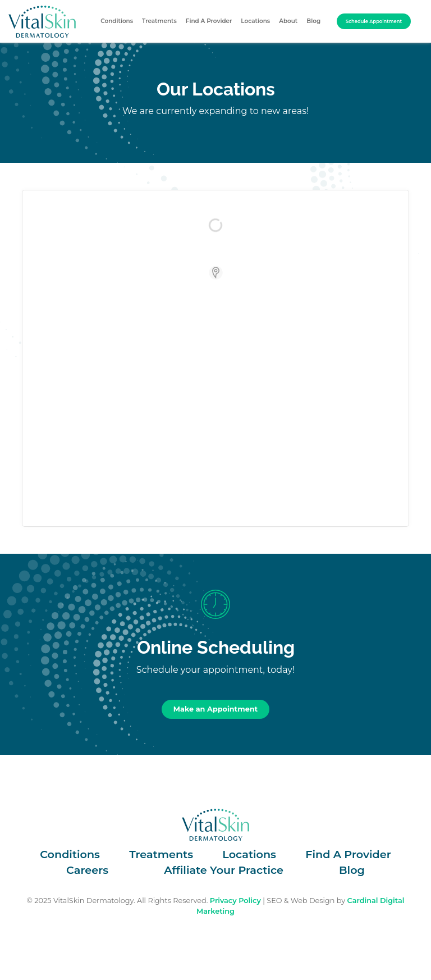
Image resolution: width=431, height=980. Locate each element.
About (288, 21)
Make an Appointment (215, 709)
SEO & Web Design (301, 901)
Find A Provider (209, 21)
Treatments (159, 21)
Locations (255, 21)
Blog (313, 21)
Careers (87, 870)
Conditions (117, 21)
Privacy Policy (235, 901)
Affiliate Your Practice (224, 870)
